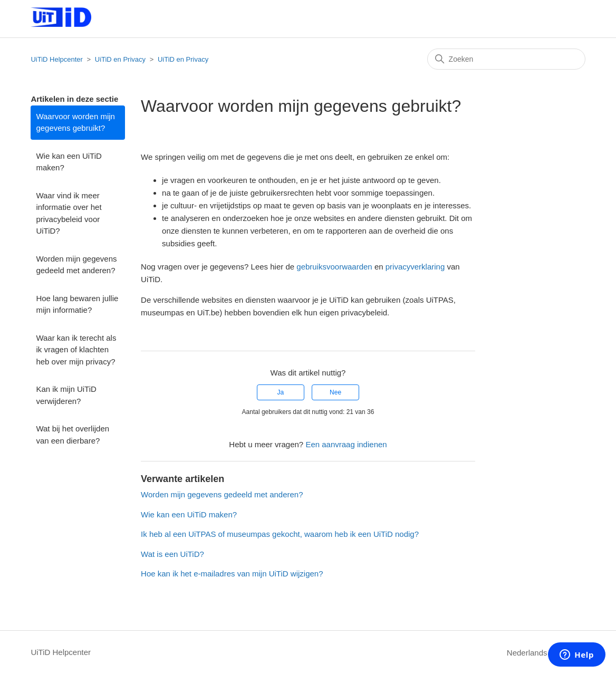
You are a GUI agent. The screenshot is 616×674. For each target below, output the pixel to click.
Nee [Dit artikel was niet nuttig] (335, 392)
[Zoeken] (506, 59)
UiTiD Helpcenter (57, 59)
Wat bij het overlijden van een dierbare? (73, 435)
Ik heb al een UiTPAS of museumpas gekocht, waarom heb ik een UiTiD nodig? (280, 534)
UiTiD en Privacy (120, 59)
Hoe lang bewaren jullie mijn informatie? (77, 304)
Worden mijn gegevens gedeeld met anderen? (76, 265)
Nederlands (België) (546, 653)
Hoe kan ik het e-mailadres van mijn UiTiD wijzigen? (232, 574)
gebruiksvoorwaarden (334, 267)
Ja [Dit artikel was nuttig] (281, 392)
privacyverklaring (415, 267)
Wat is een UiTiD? (172, 554)
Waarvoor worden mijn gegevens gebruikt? (75, 122)
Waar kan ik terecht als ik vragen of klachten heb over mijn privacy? (76, 350)
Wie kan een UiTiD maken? (69, 162)
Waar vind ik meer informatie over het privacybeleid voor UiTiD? (69, 213)
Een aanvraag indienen (346, 444)
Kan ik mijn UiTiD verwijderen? (66, 395)
